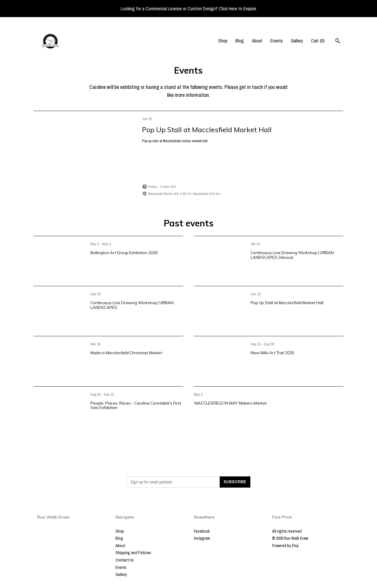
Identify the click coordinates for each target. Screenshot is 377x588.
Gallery (297, 41)
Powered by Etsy (285, 546)
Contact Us (125, 560)
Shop (223, 41)
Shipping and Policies (133, 553)
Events (277, 41)
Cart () (318, 41)
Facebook (202, 531)
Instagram (202, 538)
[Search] (338, 42)
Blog (240, 41)
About (257, 41)
